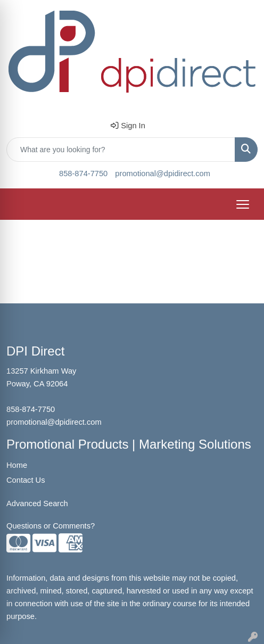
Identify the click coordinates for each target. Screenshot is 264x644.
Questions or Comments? (51, 526)
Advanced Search (37, 503)
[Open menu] (243, 204)
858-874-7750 (83, 174)
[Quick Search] (121, 150)
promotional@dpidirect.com (163, 174)
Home (17, 465)
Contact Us (26, 480)
